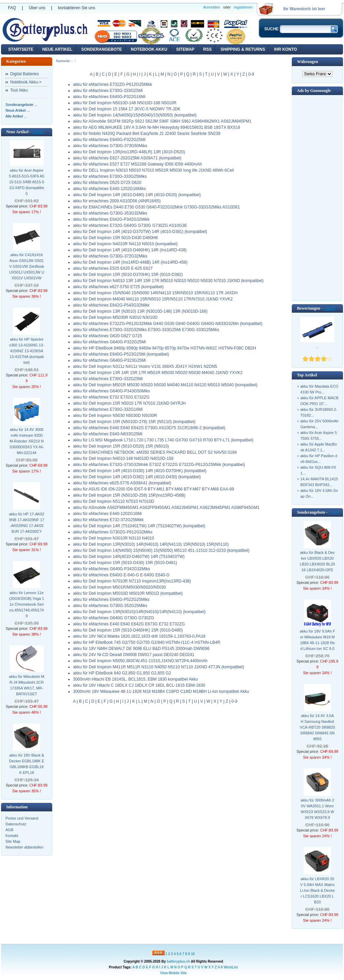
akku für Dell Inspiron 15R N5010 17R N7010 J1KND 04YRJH (129, 403)
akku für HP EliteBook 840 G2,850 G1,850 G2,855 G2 (122, 673)
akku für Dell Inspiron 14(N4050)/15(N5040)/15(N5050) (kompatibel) (135, 115)
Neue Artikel (57, 49)
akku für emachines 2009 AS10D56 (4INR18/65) (117, 201)
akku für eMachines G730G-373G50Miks (110, 146)
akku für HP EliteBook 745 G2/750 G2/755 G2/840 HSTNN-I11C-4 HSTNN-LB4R (147, 642)
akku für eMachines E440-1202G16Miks (109, 189)
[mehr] (38, 132)
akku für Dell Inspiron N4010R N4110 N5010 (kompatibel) (125, 244)
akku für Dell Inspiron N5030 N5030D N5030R (115, 416)
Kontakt (12, 836)
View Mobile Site (173, 973)
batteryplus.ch (178, 961)
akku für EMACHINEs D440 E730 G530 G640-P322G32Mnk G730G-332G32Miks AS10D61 (156, 207)
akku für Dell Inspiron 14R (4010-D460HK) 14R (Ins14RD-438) (130, 250)
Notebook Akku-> (26, 82)
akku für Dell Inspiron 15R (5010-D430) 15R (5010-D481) (125, 563)
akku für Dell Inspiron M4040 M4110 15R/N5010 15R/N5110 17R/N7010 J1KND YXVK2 (153, 299)
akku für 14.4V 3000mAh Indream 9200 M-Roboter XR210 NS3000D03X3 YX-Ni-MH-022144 (27, 441)
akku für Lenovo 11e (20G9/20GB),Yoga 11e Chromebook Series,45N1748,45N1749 (27, 604)
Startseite (21, 49)
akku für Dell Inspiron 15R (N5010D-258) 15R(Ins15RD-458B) (129, 495)
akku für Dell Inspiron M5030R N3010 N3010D (115, 317)
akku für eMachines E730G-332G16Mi (108, 409)
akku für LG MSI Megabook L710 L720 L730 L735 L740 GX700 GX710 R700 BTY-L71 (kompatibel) (163, 440)
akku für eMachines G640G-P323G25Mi (109, 360)
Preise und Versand (22, 818)
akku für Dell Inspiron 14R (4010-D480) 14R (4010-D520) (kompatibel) (137, 195)
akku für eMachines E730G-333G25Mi (108, 91)
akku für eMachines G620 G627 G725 (107, 336)
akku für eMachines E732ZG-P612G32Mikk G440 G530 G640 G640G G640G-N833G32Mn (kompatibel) (168, 324)
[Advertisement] (317, 197)
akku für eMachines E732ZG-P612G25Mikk (112, 84)
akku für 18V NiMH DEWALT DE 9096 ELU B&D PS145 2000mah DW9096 (141, 649)
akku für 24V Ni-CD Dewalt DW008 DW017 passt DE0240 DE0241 (134, 655)
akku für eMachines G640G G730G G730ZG (113, 618)
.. (317, 347)
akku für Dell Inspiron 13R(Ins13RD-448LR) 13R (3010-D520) (129, 152)
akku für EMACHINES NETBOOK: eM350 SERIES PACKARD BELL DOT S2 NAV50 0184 (155, 452)
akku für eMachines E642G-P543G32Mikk (111, 305)
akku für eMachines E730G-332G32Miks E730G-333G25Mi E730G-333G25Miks (146, 330)
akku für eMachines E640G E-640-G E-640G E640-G (121, 575)
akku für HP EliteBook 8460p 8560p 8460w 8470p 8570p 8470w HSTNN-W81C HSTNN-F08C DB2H (164, 348)
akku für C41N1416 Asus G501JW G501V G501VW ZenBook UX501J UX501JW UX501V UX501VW (27, 266)
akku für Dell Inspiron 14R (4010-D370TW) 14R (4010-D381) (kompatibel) (140, 232)
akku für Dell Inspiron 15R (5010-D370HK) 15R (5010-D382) (128, 275)
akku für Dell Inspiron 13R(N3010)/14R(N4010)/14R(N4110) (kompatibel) (139, 612)
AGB (9, 830)
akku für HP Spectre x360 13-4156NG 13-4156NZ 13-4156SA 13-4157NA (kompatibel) (27, 351)
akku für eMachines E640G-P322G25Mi (109, 140)
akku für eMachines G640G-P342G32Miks (111, 569)
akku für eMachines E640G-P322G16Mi (109, 97)
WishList (231, 967)
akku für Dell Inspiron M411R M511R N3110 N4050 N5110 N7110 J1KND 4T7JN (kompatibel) (159, 667)
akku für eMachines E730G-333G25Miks (110, 176)
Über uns (37, 8)
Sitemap (185, 49)
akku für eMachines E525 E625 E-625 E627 (113, 268)
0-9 (251, 74)
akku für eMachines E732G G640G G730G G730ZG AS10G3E (130, 225)
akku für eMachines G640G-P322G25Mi (109, 342)
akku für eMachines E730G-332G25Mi (108, 379)
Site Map (13, 841)
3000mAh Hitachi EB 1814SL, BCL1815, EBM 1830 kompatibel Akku (135, 679)
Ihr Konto (285, 49)
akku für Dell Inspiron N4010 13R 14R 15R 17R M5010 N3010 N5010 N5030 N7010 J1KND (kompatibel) (168, 281)
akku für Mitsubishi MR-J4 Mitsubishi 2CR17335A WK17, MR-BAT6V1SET (26, 685)
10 (193, 954)
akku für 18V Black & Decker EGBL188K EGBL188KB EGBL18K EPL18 (26, 764)
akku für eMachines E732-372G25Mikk (108, 520)
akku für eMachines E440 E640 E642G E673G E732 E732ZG (129, 624)
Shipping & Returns (243, 49)
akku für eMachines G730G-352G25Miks (110, 606)
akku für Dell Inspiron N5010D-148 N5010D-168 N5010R (125, 103)
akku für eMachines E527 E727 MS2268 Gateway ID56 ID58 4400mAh (138, 164)
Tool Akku (19, 90)
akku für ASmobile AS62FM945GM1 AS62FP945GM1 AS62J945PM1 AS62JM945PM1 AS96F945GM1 (166, 508)
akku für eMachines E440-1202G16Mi (107, 514)
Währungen (307, 62)
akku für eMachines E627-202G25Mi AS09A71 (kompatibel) (127, 158)
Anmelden (212, 7)
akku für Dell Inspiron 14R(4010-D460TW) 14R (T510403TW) (129, 557)
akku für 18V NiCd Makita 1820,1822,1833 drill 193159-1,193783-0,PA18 (139, 636)
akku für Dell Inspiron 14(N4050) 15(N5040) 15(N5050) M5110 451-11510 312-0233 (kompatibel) (161, 550)
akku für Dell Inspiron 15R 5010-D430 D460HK (116, 238)
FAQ (12, 8)
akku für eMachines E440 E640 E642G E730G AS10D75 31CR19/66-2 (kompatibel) (149, 428)
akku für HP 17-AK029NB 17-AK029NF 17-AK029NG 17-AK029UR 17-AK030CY (26, 523)
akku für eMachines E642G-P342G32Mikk (111, 219)
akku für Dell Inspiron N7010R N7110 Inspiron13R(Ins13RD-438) (132, 581)
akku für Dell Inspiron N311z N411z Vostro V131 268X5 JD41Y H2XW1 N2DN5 (145, 367)
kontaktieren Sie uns (77, 8)
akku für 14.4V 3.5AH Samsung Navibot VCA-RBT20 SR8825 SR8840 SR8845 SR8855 (317, 727)
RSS (208, 49)
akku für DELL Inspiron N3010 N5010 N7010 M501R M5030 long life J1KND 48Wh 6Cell (153, 170)
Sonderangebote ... (21, 105)
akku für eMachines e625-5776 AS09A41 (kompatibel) (122, 483)
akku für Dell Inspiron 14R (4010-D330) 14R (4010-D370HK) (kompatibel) (140, 471)
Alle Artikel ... (16, 116)
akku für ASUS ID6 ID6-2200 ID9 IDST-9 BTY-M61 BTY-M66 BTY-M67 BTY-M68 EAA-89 (154, 489)
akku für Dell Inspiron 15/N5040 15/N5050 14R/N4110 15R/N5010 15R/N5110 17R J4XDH (155, 293)
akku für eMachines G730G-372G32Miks (110, 256)
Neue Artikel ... (18, 110)
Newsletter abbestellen (24, 847)
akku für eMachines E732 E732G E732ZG (111, 397)
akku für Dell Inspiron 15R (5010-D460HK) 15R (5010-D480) (128, 630)
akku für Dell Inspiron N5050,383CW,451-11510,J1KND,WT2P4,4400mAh (140, 661)
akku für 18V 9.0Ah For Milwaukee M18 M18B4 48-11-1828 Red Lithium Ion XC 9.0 (317, 640)
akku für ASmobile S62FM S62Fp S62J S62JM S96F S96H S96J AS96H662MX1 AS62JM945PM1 (162, 121)
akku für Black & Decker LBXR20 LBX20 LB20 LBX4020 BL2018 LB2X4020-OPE (318, 561)
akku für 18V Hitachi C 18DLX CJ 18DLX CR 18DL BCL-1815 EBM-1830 (139, 685)
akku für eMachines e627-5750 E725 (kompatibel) (118, 287)
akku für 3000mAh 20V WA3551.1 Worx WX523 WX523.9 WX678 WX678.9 (317, 809)
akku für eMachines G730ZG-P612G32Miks (113, 532)
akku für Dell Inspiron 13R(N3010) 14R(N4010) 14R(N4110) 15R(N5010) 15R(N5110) (151, 544)
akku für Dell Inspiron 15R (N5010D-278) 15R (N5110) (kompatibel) (134, 422)
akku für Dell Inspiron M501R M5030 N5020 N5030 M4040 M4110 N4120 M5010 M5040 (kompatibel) (165, 385)
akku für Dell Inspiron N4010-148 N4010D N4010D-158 (123, 458)
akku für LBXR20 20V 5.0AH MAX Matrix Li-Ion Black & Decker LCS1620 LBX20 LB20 (317, 890)
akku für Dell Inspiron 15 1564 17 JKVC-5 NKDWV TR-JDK (127, 109)
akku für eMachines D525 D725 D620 (107, 183)
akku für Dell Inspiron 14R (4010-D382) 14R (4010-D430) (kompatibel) (137, 477)
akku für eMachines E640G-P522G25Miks (111, 600)
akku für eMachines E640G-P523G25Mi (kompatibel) (121, 354)
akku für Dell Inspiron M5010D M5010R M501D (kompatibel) (128, 593)
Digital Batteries (25, 74)
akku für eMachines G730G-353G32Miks (110, 213)
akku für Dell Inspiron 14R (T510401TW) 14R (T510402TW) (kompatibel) (139, 526)
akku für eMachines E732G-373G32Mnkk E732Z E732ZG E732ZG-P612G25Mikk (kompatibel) (159, 465)
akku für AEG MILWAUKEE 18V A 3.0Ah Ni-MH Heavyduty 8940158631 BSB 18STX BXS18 (157, 127)
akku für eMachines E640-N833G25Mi (108, 434)
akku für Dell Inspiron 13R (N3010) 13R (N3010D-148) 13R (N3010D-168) (140, 311)
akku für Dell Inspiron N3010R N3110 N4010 (113, 538)
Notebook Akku (149, 49)
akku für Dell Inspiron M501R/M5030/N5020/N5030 (119, 587)
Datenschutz (16, 824)
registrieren (243, 7)
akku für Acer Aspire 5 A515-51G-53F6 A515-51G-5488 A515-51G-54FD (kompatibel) (26, 182)
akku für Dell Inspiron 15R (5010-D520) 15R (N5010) (121, 446)
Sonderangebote (102, 49)
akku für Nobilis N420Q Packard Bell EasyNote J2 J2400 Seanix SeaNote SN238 (147, 134)
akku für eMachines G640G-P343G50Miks (111, 391)
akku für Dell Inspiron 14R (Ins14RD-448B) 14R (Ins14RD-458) (130, 262)
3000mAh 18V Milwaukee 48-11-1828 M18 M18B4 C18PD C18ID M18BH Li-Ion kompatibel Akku (161, 691)
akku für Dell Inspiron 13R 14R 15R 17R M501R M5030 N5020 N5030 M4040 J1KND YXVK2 (158, 373)
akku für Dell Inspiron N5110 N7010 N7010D (113, 501)
